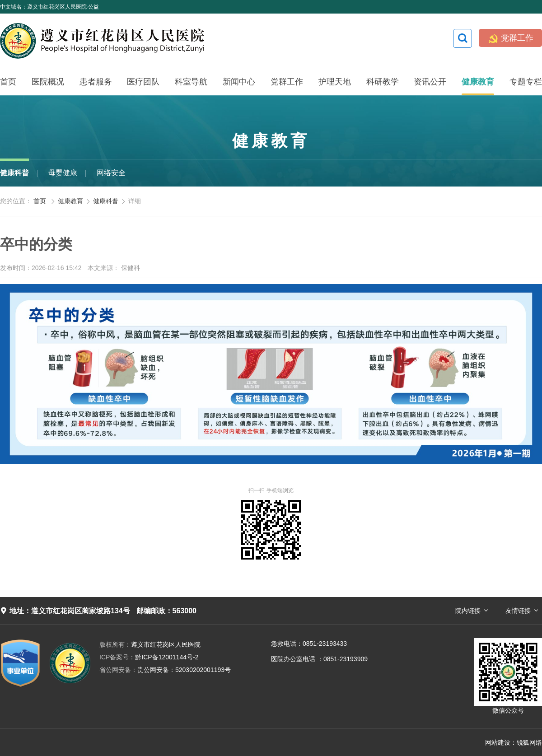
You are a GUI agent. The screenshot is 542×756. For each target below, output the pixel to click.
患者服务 (96, 82)
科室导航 (191, 82)
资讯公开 (430, 82)
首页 (8, 82)
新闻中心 (239, 82)
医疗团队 (143, 82)
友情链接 (518, 611)
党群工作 (511, 38)
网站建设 (498, 742)
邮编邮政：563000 (166, 611)
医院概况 (48, 82)
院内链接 (468, 611)
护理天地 (335, 82)
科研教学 (383, 82)
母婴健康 (63, 173)
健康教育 (478, 82)
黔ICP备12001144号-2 (149, 657)
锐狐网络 (529, 742)
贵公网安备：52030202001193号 (165, 670)
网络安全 (111, 173)
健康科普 (14, 173)
